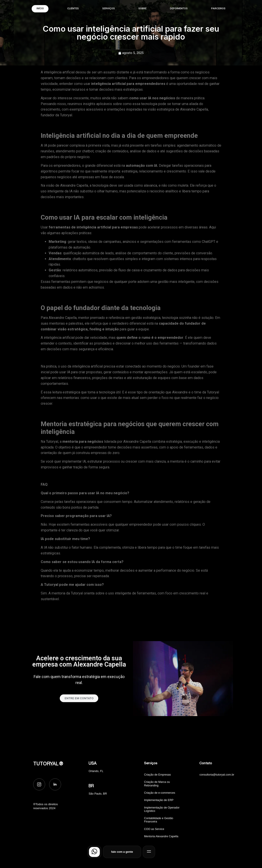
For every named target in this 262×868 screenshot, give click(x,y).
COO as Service (154, 829)
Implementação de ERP (159, 800)
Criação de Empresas (157, 775)
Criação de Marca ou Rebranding (157, 784)
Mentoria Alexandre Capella (161, 836)
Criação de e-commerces (160, 793)
